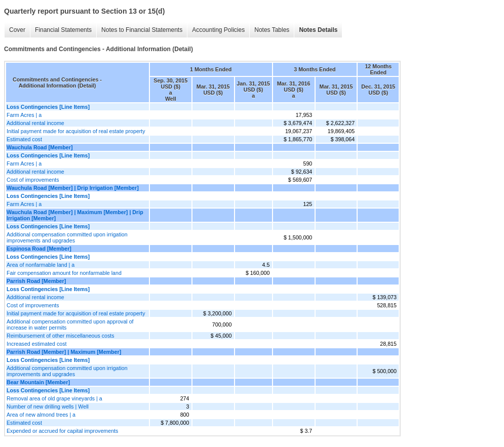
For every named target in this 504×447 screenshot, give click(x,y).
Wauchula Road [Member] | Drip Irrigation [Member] (73, 188)
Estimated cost (24, 139)
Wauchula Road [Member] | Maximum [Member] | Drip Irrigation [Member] (75, 215)
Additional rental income (35, 123)
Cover (17, 30)
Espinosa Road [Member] (39, 249)
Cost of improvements (33, 180)
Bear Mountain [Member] (38, 382)
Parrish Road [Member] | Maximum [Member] (64, 352)
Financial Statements (63, 30)
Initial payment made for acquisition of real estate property (76, 131)
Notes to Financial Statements (142, 30)
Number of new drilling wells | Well (48, 407)
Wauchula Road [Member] (40, 147)
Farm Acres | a (24, 115)
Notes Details (318, 30)
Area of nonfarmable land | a (41, 265)
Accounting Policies (218, 30)
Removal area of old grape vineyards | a (54, 398)
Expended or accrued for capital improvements (62, 431)
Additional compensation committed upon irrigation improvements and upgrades (67, 237)
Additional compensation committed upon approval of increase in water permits (70, 324)
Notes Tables (272, 30)
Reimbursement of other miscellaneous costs (61, 336)
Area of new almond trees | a (41, 415)
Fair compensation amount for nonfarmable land (64, 273)
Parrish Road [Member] (36, 281)
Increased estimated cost (36, 344)
